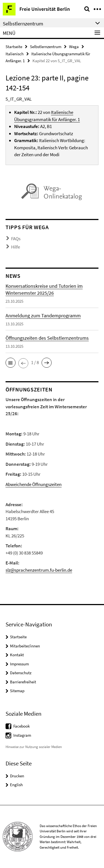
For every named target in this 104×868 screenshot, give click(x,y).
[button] (11, 363)
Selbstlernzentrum (46, 47)
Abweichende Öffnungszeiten (34, 484)
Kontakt (17, 655)
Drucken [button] (17, 776)
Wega (74, 47)
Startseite (14, 47)
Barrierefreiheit (23, 682)
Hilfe (16, 247)
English (16, 785)
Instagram (22, 735)
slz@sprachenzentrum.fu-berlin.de (39, 570)
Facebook (21, 726)
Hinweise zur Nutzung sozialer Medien (34, 747)
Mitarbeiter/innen (25, 646)
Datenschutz (21, 673)
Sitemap (17, 691)
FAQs (16, 239)
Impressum (19, 664)
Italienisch (15, 54)
